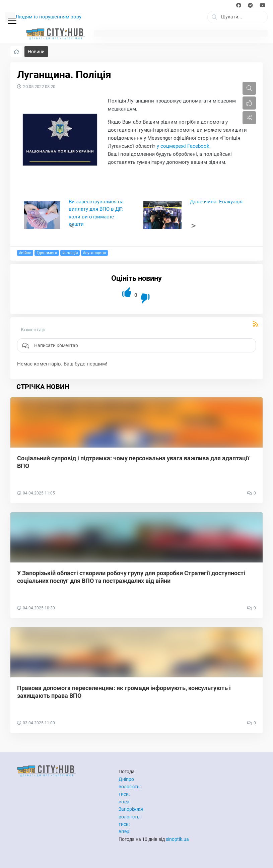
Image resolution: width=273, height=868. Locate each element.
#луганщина (94, 253)
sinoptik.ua (177, 839)
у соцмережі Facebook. (184, 146)
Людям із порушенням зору (48, 17)
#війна (25, 253)
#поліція (70, 253)
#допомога (47, 253)
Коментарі (33, 330)
